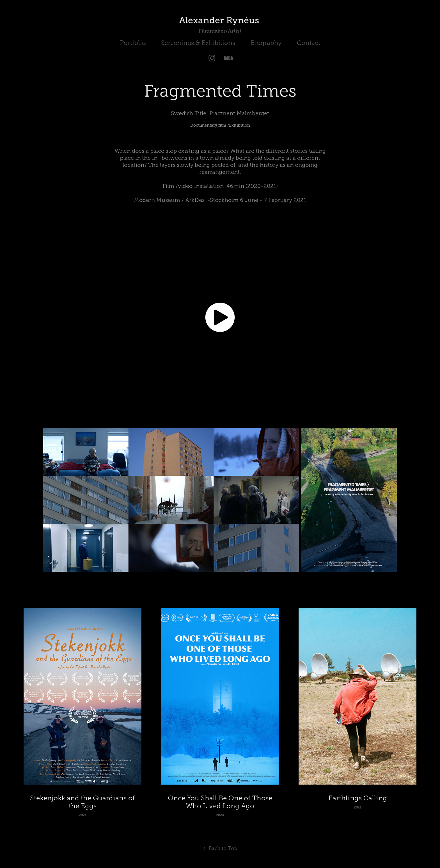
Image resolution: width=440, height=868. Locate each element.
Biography (266, 43)
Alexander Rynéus (220, 20)
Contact (309, 43)
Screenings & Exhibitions (198, 43)
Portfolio (133, 43)
